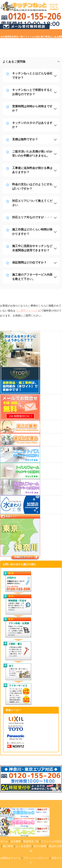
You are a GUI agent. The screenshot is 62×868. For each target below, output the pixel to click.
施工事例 (8, 846)
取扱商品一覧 (31, 841)
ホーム (4, 841)
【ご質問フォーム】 (27, 311)
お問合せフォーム (11, 858)
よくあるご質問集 (14, 62)
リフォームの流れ (51, 841)
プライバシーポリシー (36, 858)
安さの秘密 (40, 846)
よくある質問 (23, 846)
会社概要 (16, 841)
